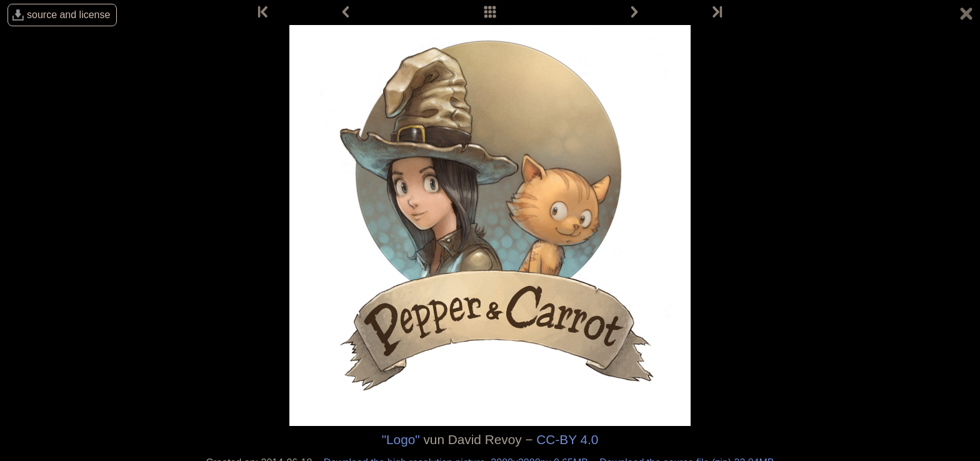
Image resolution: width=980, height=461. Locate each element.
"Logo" (401, 439)
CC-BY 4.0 (567, 439)
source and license (68, 15)
